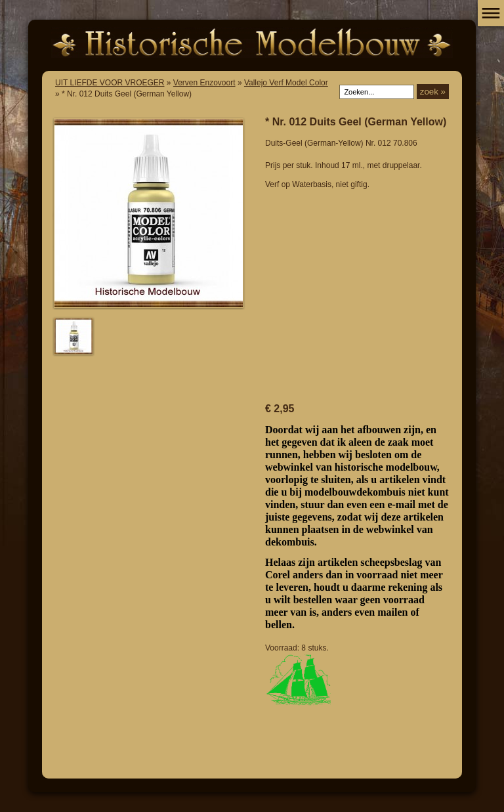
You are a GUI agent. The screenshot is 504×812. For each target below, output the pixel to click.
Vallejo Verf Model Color (286, 83)
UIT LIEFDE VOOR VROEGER (110, 83)
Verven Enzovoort (204, 83)
